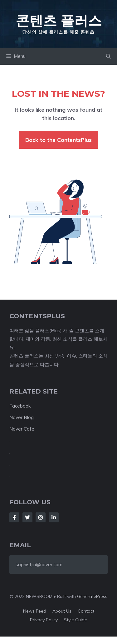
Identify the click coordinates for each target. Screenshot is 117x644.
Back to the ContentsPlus (58, 140)
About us (62, 611)
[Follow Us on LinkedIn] (54, 517)
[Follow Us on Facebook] (14, 517)
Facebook (20, 406)
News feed (35, 611)
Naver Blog (22, 417)
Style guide (76, 620)
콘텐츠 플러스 (59, 20)
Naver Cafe (22, 429)
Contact (86, 611)
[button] (108, 56)
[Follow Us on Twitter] (27, 517)
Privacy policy (44, 620)
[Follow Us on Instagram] (41, 517)
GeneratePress (92, 596)
